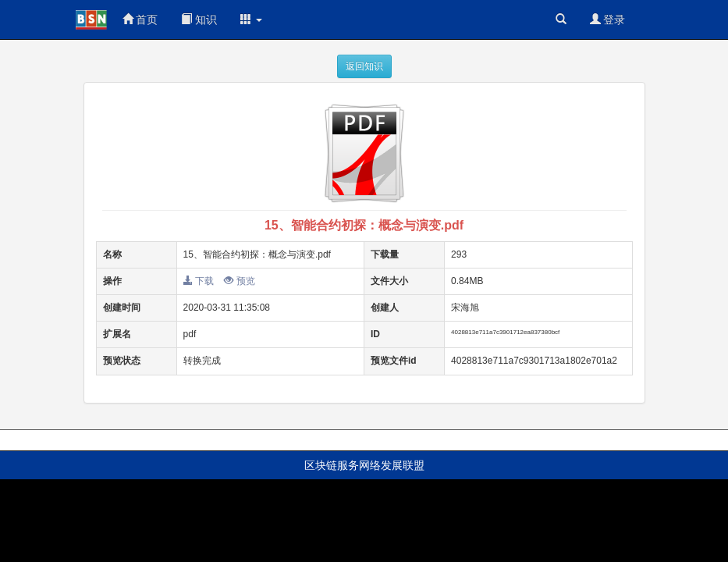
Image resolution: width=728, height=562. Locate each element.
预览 (239, 281)
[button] (251, 20)
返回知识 (364, 66)
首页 (140, 20)
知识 (199, 20)
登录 (608, 20)
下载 (199, 281)
